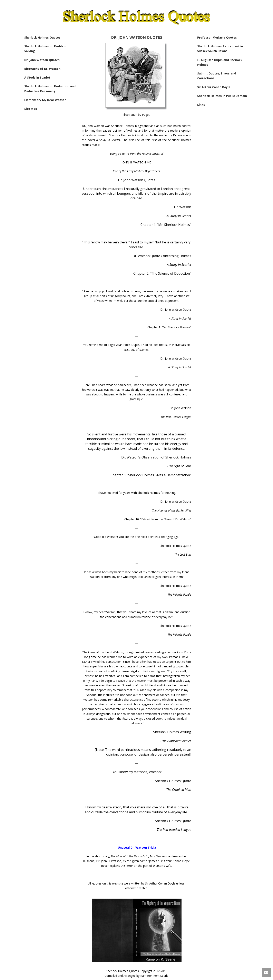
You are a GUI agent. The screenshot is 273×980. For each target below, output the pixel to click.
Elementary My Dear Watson (45, 100)
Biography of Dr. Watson (42, 69)
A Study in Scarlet (37, 77)
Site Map (31, 109)
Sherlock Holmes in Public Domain (222, 96)
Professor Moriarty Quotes (217, 37)
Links (201, 105)
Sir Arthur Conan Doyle (214, 87)
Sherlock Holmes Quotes (42, 37)
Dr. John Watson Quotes (42, 60)
